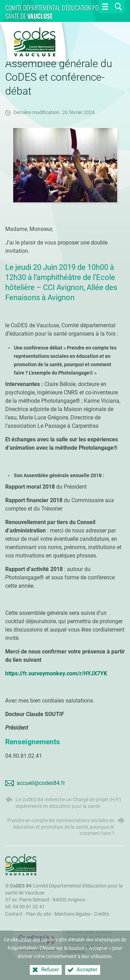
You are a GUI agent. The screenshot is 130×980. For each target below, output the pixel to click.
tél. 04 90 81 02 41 (25, 907)
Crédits (102, 914)
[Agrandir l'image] (65, 165)
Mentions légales (72, 914)
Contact (14, 914)
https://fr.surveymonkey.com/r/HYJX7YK (56, 673)
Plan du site (38, 914)
